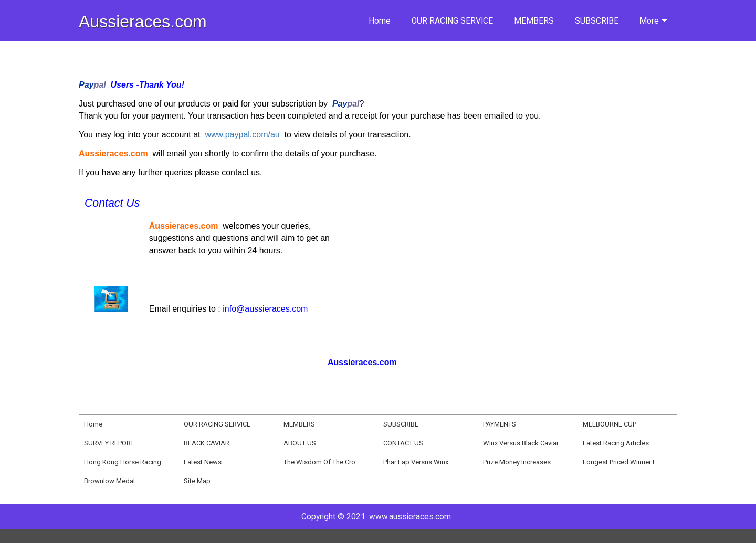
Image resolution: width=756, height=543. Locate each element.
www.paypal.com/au (242, 135)
